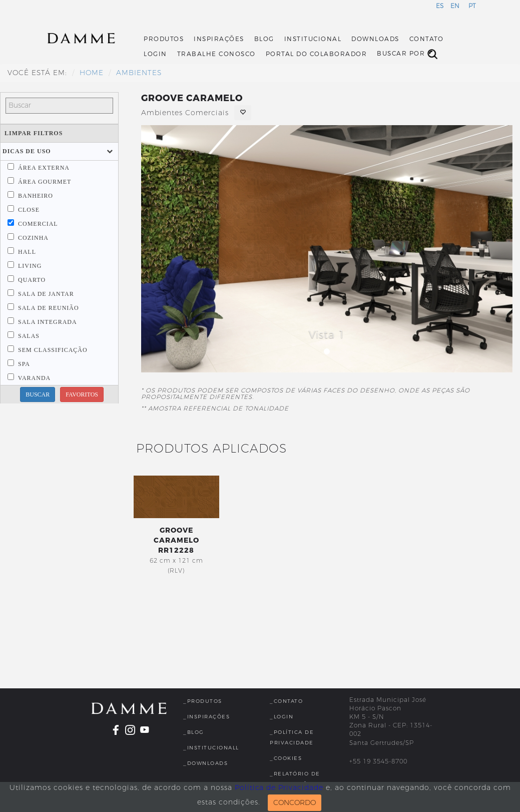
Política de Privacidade (279, 788)
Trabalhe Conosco (216, 54)
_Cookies (286, 758)
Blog (264, 39)
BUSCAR (38, 394)
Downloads (375, 39)
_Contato (286, 701)
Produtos (164, 39)
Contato (427, 39)
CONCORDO (295, 803)
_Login (282, 717)
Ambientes (139, 73)
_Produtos (203, 701)
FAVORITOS (82, 394)
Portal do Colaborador (317, 54)
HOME (92, 73)
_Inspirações (206, 717)
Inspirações (219, 39)
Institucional (313, 39)
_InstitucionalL (211, 748)
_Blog (194, 732)
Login (155, 54)
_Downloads (205, 763)
